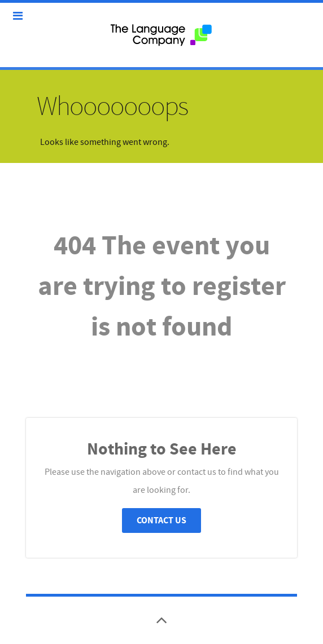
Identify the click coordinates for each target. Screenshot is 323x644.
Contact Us (161, 521)
